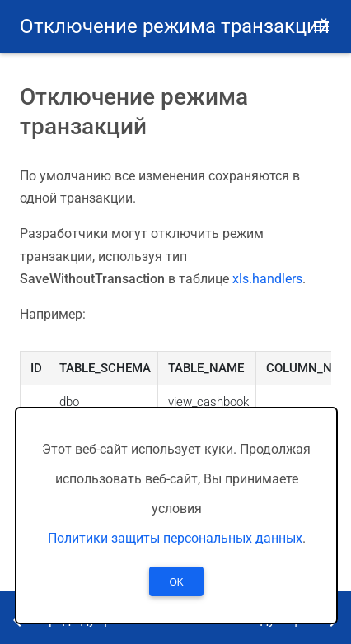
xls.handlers (267, 279)
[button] (321, 26)
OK (176, 582)
